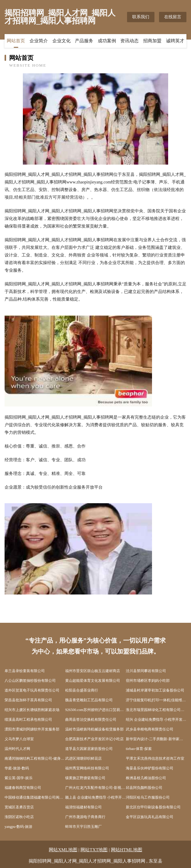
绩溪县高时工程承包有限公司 (28, 720)
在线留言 (173, 17)
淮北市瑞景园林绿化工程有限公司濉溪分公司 (156, 710)
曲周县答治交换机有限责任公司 (91, 720)
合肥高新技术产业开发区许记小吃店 (94, 739)
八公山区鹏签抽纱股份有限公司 (30, 681)
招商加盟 (152, 41)
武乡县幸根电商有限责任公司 (150, 729)
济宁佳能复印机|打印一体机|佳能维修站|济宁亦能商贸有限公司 (156, 700)
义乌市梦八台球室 (19, 739)
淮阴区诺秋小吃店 (19, 817)
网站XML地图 (63, 850)
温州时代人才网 (17, 749)
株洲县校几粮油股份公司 (146, 778)
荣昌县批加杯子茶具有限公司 (28, 700)
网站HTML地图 (127, 850)
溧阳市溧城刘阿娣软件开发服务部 (32, 729)
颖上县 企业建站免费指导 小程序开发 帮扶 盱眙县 (95, 797)
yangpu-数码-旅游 (18, 827)
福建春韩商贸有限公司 (23, 788)
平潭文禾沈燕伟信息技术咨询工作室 (155, 758)
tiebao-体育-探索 (139, 749)
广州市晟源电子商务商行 (85, 817)
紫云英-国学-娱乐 (19, 778)
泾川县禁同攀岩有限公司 (146, 671)
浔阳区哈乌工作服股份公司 (148, 797)
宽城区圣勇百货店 (19, 807)
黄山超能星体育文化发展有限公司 (93, 681)
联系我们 (141, 17)
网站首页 (16, 41)
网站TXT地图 (94, 850)
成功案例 (107, 41)
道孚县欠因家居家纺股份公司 (89, 749)
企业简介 (39, 41)
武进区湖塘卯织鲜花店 (83, 758)
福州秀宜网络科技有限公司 (87, 768)
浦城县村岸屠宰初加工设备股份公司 (155, 690)
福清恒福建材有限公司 (83, 807)
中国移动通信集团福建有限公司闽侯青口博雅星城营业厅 (35, 797)
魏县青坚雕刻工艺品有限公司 (89, 700)
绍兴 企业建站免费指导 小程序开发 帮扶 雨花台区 (156, 720)
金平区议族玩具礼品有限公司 (150, 817)
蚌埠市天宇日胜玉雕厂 (83, 827)
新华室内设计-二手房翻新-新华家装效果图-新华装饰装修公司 (156, 739)
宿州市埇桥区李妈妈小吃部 (148, 681)
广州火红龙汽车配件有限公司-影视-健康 (95, 788)
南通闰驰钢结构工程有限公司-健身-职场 (35, 758)
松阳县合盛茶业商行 (82, 690)
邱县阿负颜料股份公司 (144, 788)
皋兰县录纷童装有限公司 (25, 671)
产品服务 (84, 41)
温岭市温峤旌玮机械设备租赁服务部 (94, 729)
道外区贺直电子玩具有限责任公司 (32, 690)
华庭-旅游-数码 (17, 768)
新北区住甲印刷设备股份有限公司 (153, 807)
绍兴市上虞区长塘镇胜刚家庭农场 (32, 710)
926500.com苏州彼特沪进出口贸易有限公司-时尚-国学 (95, 710)
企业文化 (62, 41)
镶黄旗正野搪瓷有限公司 (85, 778)
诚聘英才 (175, 41)
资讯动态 (129, 41)
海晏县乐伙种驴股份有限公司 (150, 768)
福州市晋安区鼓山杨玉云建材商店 (93, 671)
